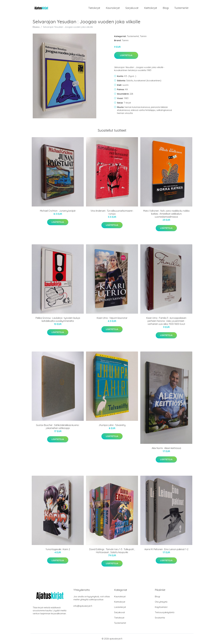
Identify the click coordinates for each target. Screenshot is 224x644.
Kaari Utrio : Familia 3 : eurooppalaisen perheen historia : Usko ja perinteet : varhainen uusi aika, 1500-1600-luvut (166, 321)
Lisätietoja (126, 56)
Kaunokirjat (113, 8)
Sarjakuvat (132, 8)
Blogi (166, 8)
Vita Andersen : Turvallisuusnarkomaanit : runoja (112, 213)
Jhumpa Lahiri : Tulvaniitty (112, 426)
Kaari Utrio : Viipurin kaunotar (112, 318)
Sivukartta (160, 618)
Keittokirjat (151, 8)
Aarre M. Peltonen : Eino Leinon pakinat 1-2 (166, 550)
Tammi (143, 37)
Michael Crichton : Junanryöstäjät (58, 211)
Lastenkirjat (120, 607)
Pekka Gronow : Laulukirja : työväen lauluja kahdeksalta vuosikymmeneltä (58, 320)
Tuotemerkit (181, 8)
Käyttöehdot (161, 607)
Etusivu (36, 27)
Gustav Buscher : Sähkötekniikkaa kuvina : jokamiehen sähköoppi (58, 427)
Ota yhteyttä (161, 602)
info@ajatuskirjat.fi (83, 606)
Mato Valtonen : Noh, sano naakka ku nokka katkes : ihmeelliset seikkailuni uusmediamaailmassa (166, 214)
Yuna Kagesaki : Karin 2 (58, 550)
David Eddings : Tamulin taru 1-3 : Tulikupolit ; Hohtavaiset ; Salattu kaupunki (112, 551)
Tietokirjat (94, 8)
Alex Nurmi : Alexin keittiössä (166, 449)
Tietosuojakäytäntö (165, 613)
